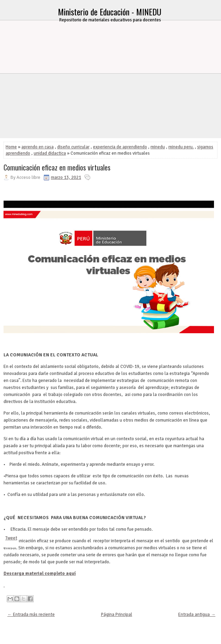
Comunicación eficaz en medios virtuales (57, 167)
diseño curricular (73, 147)
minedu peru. (181, 147)
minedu (158, 147)
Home (11, 147)
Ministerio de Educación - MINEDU (110, 12)
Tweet (11, 538)
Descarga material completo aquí (40, 573)
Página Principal (117, 615)
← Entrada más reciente (31, 615)
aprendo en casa (38, 147)
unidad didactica (50, 153)
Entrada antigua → (197, 615)
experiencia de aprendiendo (120, 147)
